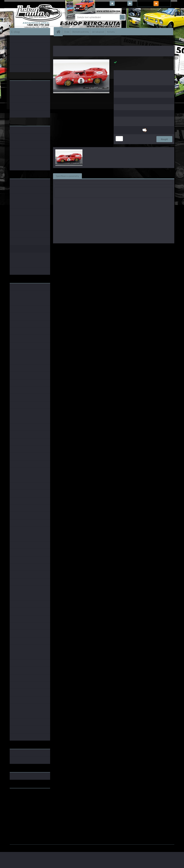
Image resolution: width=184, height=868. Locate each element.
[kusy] (119, 139)
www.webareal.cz (40, 847)
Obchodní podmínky (81, 32)
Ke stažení (136, 176)
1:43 (98, 247)
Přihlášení (121, 3)
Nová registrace (141, 3)
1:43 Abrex (133, 247)
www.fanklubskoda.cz (21, 797)
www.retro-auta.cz (19, 795)
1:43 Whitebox (147, 247)
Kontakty (111, 32)
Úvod (57, 42)
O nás (67, 32)
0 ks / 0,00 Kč (166, 2)
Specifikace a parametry (67, 176)
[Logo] (30, 17)
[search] (122, 17)
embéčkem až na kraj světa (23, 802)
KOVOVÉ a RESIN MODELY (71, 42)
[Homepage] (60, 32)
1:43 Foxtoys (108, 247)
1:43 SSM (121, 247)
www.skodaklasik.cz (20, 800)
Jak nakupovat (98, 32)
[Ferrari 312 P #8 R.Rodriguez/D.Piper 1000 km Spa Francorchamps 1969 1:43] (81, 61)
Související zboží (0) (95, 176)
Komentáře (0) (118, 176)
